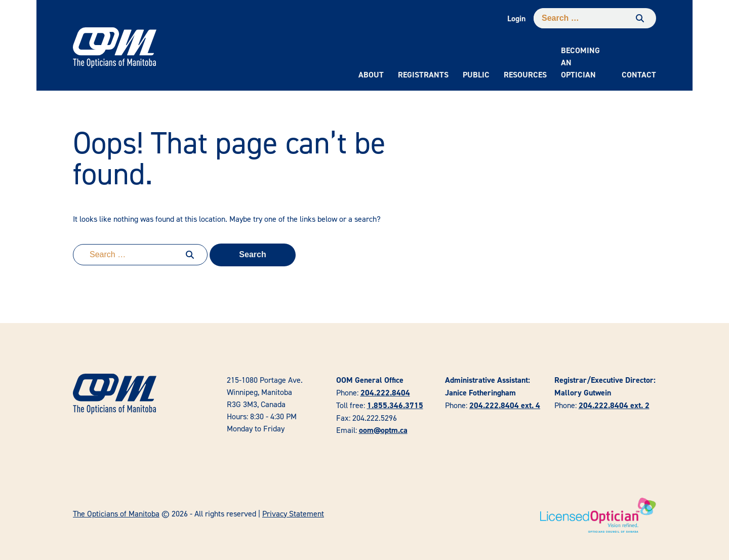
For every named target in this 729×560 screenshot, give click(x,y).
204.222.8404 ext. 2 (614, 405)
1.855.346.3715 (395, 405)
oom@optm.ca (383, 430)
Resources (525, 75)
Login (516, 18)
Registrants (423, 75)
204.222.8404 (385, 393)
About (371, 75)
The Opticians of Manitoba (116, 513)
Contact (639, 75)
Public (476, 75)
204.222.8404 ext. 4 (505, 405)
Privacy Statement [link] (293, 513)
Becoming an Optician (580, 63)
